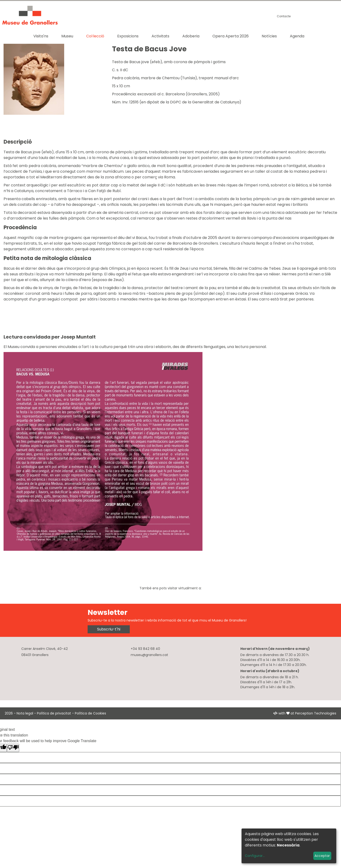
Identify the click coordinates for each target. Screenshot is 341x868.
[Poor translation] (13, 748)
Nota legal (25, 713)
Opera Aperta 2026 (231, 36)
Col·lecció (95, 36)
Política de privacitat (54, 713)
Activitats (160, 36)
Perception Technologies (316, 713)
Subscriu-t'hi (109, 629)
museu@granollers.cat (149, 655)
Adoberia (191, 36)
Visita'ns (41, 36)
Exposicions (128, 36)
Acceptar (322, 856)
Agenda (297, 36)
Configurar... (255, 856)
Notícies (269, 36)
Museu (67, 36)
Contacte (284, 16)
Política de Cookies (90, 713)
